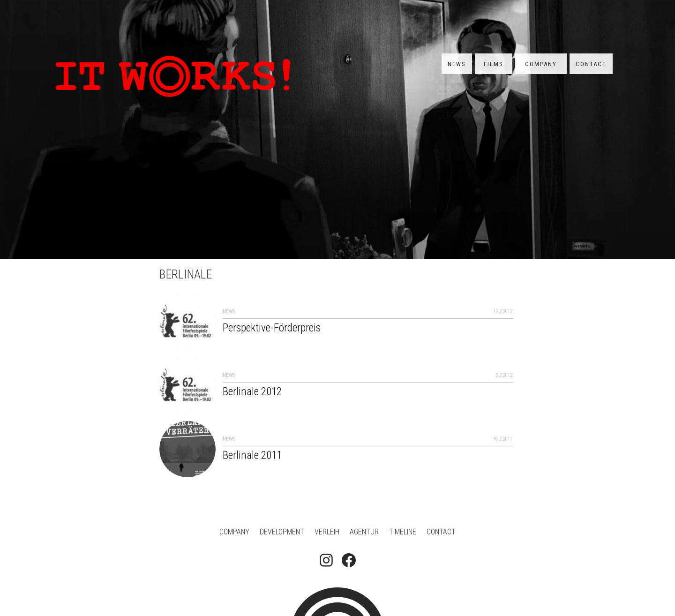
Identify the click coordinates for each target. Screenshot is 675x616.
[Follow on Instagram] (326, 561)
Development (282, 533)
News (457, 64)
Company (541, 64)
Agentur (364, 533)
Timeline (403, 533)
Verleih (327, 533)
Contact (591, 64)
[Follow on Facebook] (349, 561)
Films (494, 64)
